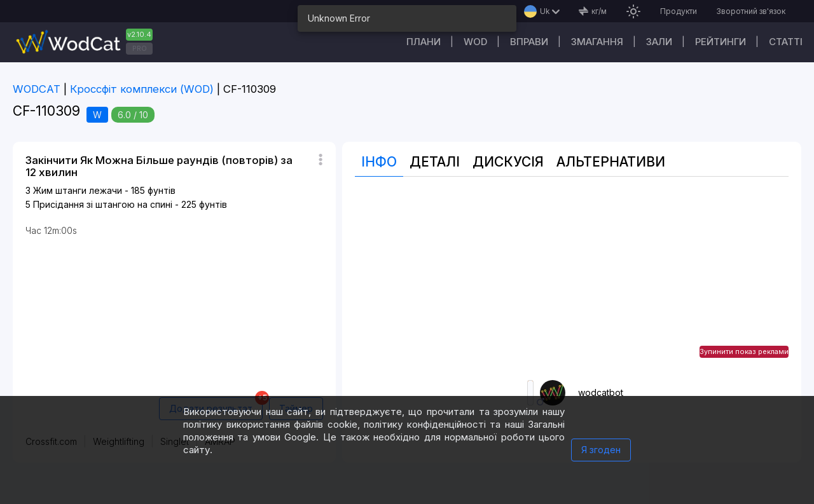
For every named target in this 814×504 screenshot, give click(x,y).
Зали (659, 42)
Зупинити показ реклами (744, 351)
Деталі (435, 162)
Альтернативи (611, 162)
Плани (424, 42)
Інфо (379, 162)
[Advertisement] (572, 278)
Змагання (597, 42)
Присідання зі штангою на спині (103, 204)
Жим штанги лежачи (78, 190)
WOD (475, 42)
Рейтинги (721, 42)
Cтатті (786, 42)
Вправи (529, 42)
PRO (140, 48)
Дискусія (508, 162)
